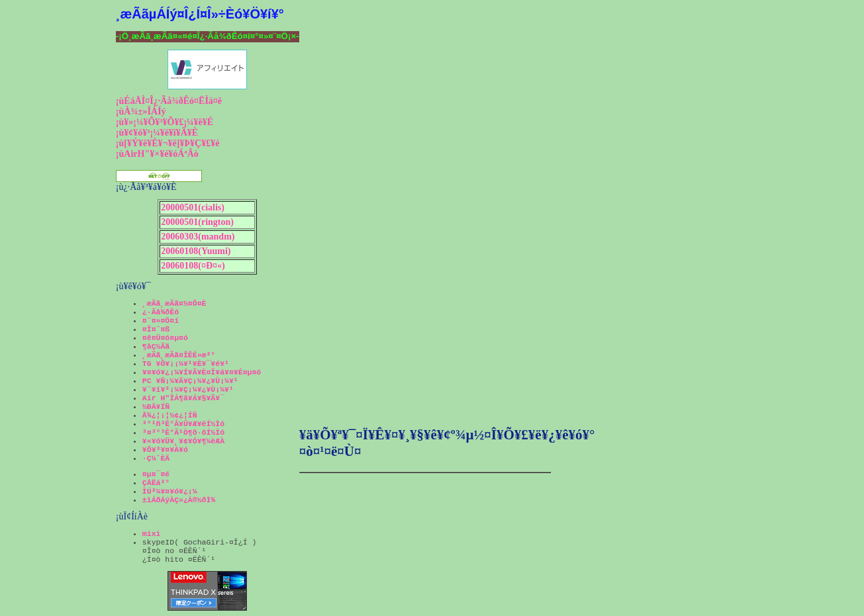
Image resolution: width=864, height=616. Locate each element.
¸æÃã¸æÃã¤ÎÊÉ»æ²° (179, 355)
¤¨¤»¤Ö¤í (161, 321)
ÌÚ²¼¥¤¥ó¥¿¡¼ (170, 491)
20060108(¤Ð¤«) (193, 266)
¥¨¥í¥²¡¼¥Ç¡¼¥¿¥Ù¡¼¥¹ (188, 389)
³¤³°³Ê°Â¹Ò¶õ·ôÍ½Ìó (183, 432)
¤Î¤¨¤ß (156, 329)
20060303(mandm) (198, 237)
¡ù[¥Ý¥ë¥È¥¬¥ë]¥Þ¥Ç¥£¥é (168, 143)
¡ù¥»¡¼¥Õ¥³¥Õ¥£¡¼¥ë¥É (165, 122)
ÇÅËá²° (156, 483)
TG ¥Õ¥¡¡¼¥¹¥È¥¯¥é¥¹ (186, 364)
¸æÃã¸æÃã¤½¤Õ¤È (174, 303)
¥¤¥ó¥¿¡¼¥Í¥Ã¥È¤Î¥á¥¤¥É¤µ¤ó (202, 372)
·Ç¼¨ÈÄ (156, 458)
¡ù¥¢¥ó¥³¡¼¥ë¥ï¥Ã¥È (157, 133)
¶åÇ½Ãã (156, 346)
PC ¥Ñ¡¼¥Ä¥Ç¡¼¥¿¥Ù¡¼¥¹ (190, 381)
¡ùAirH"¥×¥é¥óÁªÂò (157, 154)
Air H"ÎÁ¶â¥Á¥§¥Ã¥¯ (183, 398)
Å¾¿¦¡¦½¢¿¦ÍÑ (170, 415)
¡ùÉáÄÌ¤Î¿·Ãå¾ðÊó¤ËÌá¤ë (169, 101)
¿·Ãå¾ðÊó (161, 312)
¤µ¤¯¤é (156, 474)
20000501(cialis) (193, 207)
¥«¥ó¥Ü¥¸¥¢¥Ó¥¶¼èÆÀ (183, 441)
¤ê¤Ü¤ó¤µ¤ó (165, 338)
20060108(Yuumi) (196, 251)
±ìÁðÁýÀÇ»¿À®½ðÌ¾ (179, 500)
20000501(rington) (197, 222)
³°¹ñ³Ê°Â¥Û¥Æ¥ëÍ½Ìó (183, 424)
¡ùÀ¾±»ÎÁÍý (141, 111)
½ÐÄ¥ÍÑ (156, 407)
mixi (152, 534)
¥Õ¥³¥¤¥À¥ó (165, 450)
